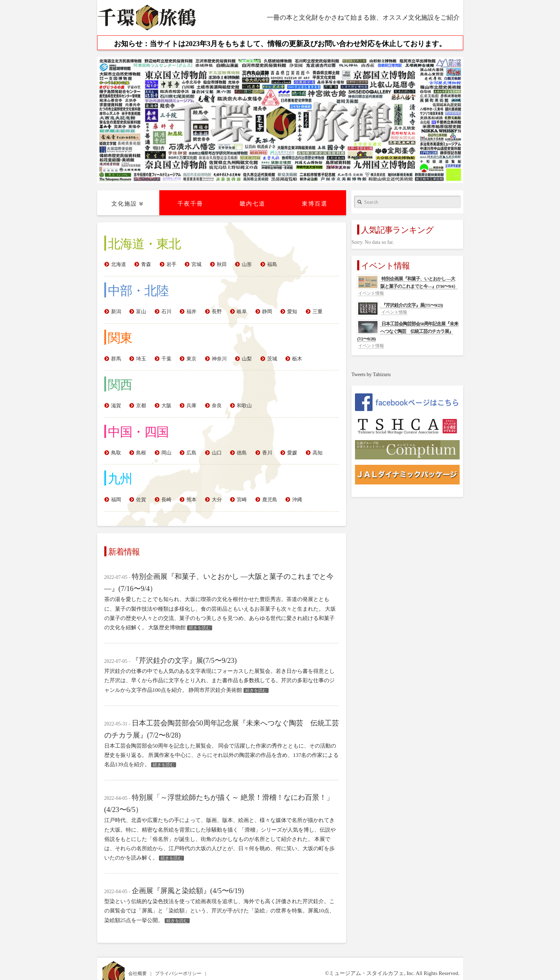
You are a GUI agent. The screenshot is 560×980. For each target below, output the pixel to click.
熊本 (191, 500)
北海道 (119, 264)
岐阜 (242, 312)
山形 (247, 264)
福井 (191, 312)
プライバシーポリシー (179, 973)
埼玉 (141, 359)
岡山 (166, 453)
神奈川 (219, 359)
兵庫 (191, 406)
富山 (141, 312)
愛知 (292, 312)
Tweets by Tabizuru (371, 375)
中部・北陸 (138, 290)
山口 (217, 453)
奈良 (217, 406)
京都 (141, 406)
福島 (272, 264)
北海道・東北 (144, 243)
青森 (146, 264)
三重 (317, 312)
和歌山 (244, 406)
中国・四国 (138, 431)
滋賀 (116, 406)
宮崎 (242, 500)
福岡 (116, 500)
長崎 (166, 500)
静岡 (267, 312)
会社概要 (138, 973)
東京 (191, 359)
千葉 (166, 359)
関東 (120, 337)
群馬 (116, 359)
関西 (120, 384)
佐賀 (141, 500)
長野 (217, 312)
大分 (217, 500)
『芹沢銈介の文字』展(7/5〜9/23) (184, 660)
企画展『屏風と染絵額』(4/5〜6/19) (188, 891)
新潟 (116, 312)
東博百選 (315, 204)
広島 (191, 453)
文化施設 (124, 204)
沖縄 (297, 500)
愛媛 (292, 453)
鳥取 (116, 453)
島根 (141, 453)
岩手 (171, 264)
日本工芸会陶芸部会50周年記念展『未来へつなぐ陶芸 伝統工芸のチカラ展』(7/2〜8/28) (408, 331)
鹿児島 (270, 500)
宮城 (196, 264)
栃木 (297, 359)
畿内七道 (252, 204)
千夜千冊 (190, 204)
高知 (317, 453)
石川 (166, 312)
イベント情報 (371, 293)
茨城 (272, 359)
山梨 (247, 359)
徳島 (242, 453)
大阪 (166, 406)
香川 (267, 453)
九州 (120, 478)
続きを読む (200, 628)
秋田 (222, 264)
